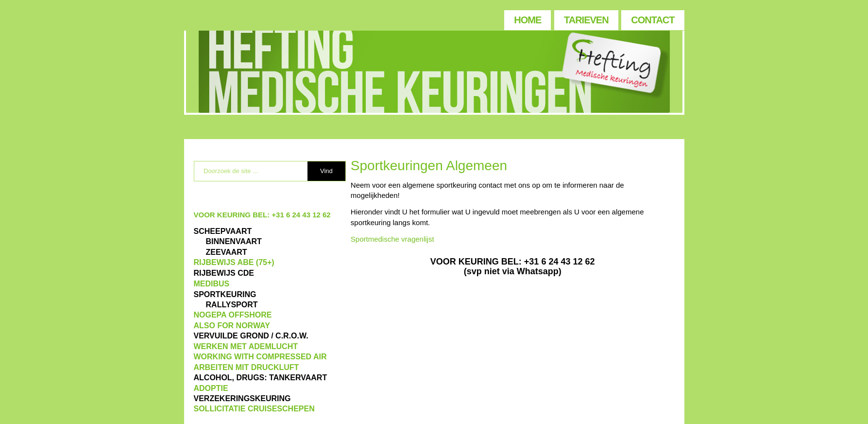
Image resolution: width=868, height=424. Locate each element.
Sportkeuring (225, 294)
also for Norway (232, 326)
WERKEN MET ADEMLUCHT (246, 346)
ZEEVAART (227, 252)
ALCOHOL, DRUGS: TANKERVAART (261, 378)
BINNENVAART (234, 241)
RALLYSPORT (232, 305)
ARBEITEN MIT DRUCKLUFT (247, 367)
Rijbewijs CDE (224, 273)
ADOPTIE (211, 388)
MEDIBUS (212, 284)
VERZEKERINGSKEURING (242, 398)
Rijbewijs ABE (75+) (234, 262)
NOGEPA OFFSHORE (233, 315)
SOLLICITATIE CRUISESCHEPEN (254, 409)
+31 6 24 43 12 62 (301, 215)
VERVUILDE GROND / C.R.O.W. (251, 336)
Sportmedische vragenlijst (392, 239)
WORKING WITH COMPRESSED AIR (260, 357)
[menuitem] (527, 18)
